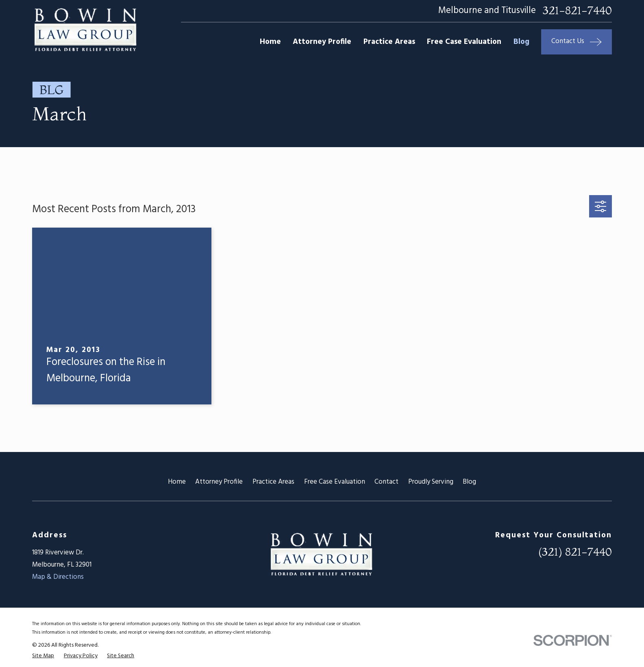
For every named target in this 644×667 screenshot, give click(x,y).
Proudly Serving (431, 482)
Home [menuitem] (270, 42)
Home (177, 482)
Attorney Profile (219, 482)
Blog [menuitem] (521, 42)
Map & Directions (58, 577)
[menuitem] (43, 656)
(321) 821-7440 (575, 552)
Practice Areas (273, 482)
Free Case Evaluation (335, 482)
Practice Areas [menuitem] (389, 42)
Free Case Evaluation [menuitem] (464, 42)
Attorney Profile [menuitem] (322, 42)
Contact (386, 482)
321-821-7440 (577, 11)
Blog (469, 482)
